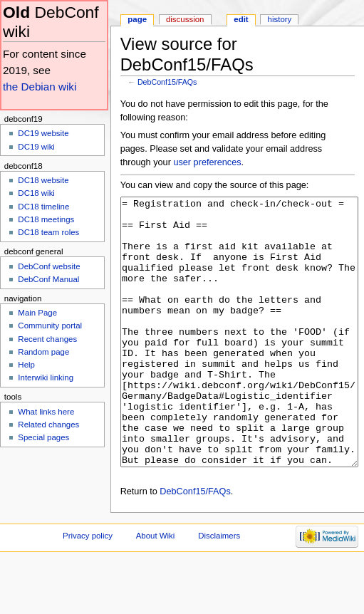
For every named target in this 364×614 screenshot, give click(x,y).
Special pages (43, 437)
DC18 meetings (46, 219)
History (280, 19)
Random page (43, 352)
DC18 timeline (43, 207)
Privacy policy (88, 589)
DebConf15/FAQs (167, 82)
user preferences (207, 162)
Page (137, 19)
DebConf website (49, 266)
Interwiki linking (46, 378)
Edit (241, 19)
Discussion (185, 19)
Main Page (37, 313)
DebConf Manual (48, 279)
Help (26, 365)
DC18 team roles (48, 232)
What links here (46, 412)
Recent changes (47, 339)
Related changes (48, 425)
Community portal (50, 326)
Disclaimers (219, 589)
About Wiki (156, 589)
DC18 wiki (36, 193)
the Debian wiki (40, 87)
